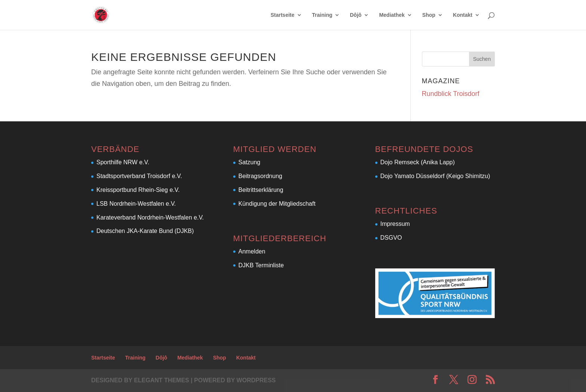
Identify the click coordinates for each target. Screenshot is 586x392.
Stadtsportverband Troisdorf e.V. (139, 176)
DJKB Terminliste (261, 265)
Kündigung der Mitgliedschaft (277, 204)
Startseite (283, 15)
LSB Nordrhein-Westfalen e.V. (136, 204)
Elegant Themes (161, 380)
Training (322, 15)
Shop (429, 15)
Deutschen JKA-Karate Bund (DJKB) (145, 231)
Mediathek (392, 15)
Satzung (249, 162)
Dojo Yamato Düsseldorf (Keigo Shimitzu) (435, 176)
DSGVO (391, 238)
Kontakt (463, 15)
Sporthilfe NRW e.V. (123, 162)
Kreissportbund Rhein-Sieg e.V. (138, 190)
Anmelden (252, 251)
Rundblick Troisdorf (451, 94)
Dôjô (356, 15)
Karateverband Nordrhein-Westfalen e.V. (150, 217)
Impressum (395, 224)
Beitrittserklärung (261, 190)
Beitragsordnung (260, 176)
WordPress (256, 380)
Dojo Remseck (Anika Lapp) (418, 162)
